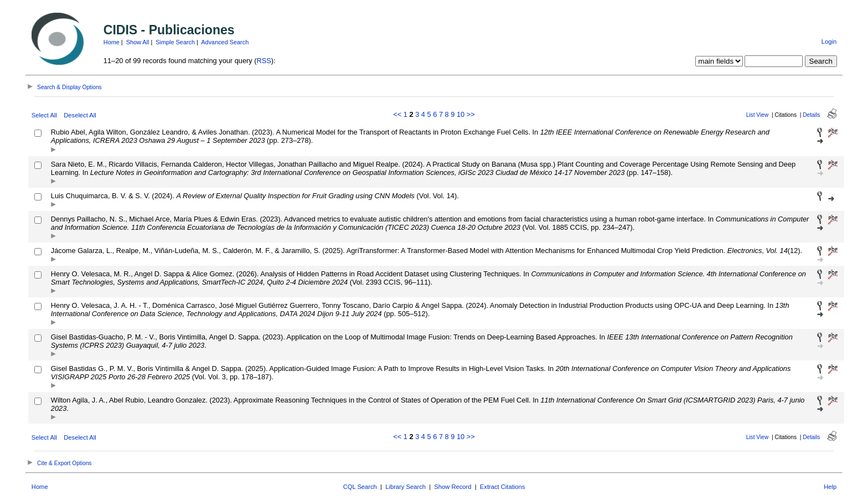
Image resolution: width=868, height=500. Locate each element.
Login (829, 42)
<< (397, 114)
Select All (44, 115)
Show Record (453, 487)
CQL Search (360, 487)
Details (811, 115)
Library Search (405, 487)
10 (461, 114)
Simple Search (175, 42)
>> (471, 114)
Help (830, 487)
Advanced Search (225, 42)
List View (758, 115)
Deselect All (80, 115)
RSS (264, 61)
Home (112, 42)
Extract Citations (502, 487)
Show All (138, 42)
